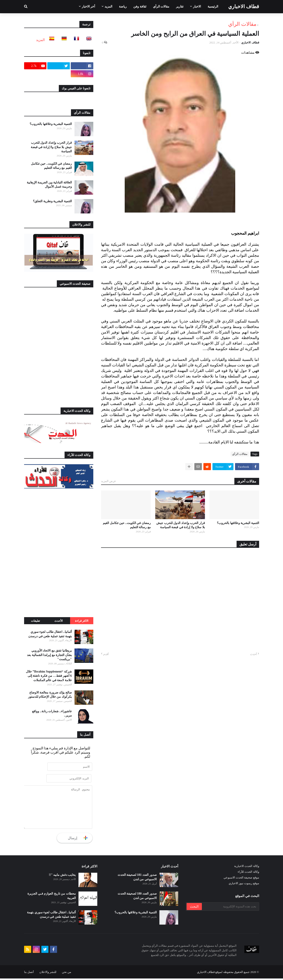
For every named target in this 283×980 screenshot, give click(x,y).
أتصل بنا (29, 973)
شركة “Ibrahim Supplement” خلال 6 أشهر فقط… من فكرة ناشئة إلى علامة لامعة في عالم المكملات (49, 676)
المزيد (40, 40)
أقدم (106, 654)
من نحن (67, 973)
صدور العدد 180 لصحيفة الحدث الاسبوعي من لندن (137, 898)
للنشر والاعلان (48, 973)
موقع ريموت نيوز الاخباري (244, 885)
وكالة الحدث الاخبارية (247, 868)
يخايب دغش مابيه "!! (62, 877)
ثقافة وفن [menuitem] (140, 7)
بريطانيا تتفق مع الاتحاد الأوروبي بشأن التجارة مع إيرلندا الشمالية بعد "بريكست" (49, 655)
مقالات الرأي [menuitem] (161, 7)
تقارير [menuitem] (180, 7)
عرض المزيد (109, 481)
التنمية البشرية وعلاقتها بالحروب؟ (238, 523)
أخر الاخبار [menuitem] (89, 7)
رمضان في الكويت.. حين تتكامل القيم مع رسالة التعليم (127, 525)
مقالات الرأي (242, 24)
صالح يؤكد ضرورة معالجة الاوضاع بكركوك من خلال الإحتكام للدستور (50, 695)
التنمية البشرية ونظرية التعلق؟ (52, 201)
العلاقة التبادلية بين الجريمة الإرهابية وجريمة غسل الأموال (49, 185)
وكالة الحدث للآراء (248, 874)
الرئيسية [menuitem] (213, 7)
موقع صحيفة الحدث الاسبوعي (241, 879)
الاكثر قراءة (82, 621)
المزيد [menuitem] (108, 7)
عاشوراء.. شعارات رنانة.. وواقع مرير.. (52, 713)
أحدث (253, 654)
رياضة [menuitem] (123, 7)
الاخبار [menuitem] (197, 7)
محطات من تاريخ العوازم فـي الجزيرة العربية (52, 898)
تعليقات (35, 621)
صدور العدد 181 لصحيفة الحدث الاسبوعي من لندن (137, 879)
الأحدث (59, 621)
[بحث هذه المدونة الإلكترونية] (230, 908)
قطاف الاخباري (244, 7)
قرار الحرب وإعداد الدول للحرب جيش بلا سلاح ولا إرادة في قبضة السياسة (181, 525)
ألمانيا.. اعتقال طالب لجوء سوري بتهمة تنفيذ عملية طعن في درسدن (50, 634)
